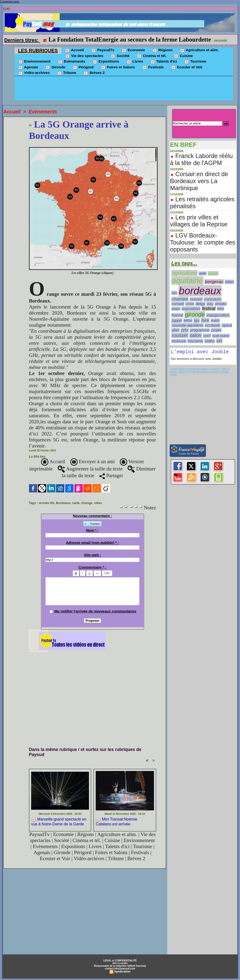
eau (210, 304)
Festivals (153, 67)
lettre (188, 321)
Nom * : (92, 530)
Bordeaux (63, 503)
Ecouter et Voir (187, 67)
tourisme (195, 341)
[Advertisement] (124, 89)
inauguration (218, 315)
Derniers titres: (22, 40)
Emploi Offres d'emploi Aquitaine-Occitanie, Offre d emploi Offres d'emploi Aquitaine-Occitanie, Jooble (200, 371)
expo (176, 309)
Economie (133, 50)
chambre (180, 299)
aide (203, 273)
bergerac (214, 282)
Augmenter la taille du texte (90, 469)
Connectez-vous (10, 1)
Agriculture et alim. (199, 50)
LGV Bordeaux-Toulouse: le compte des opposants (203, 242)
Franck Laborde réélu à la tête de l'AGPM (202, 159)
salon (196, 335)
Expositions (106, 62)
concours (213, 299)
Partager (111, 476)
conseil (178, 304)
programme (200, 330)
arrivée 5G (46, 503)
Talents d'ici (164, 62)
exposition (191, 309)
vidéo (210, 341)
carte (76, 503)
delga (200, 304)
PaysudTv (103, 50)
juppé (177, 321)
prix (185, 330)
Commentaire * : (92, 567)
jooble (173, 375)
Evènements (72, 62)
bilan (230, 282)
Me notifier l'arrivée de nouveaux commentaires (95, 611)
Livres (135, 62)
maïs (215, 321)
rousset (180, 335)
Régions (162, 50)
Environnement (34, 62)
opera (227, 325)
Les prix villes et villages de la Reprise (199, 221)
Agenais (28, 67)
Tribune (67, 73)
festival (209, 309)
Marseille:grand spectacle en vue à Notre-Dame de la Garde (59, 821)
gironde (195, 314)
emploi (221, 304)
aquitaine (187, 281)
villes (98, 503)
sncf (207, 336)
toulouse (179, 341)
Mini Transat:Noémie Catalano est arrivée (116, 821)
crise (190, 304)
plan (176, 330)
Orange (87, 503)
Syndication (122, 972)
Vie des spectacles (84, 56)
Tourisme (195, 62)
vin (219, 341)
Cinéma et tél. (152, 56)
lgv (197, 320)
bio (175, 293)
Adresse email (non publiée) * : (92, 543)
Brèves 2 (94, 73)
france (178, 315)
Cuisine (183, 56)
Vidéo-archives (34, 73)
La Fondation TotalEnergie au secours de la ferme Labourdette (130, 40)
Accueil (74, 50)
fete (221, 309)
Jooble (217, 360)
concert (196, 299)
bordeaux (200, 291)
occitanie (212, 325)
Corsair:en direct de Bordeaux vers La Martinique (199, 181)
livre (205, 320)
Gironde (55, 67)
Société (120, 56)
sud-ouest (221, 336)
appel (213, 273)
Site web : (93, 555)
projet (216, 330)
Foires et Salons (118, 67)
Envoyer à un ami (93, 461)
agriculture (185, 273)
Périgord (83, 67)
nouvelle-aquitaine (188, 325)
